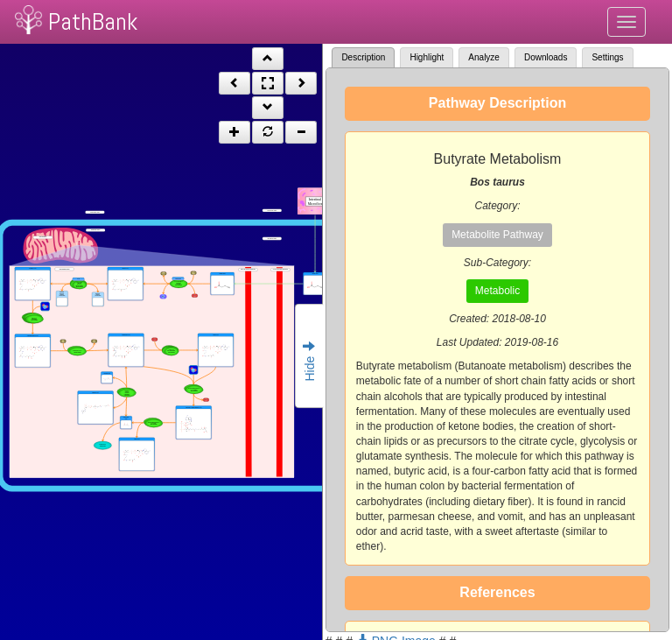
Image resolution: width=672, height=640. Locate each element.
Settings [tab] (607, 57)
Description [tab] (363, 57)
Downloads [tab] (546, 57)
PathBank (93, 21)
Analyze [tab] (484, 57)
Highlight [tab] (427, 57)
